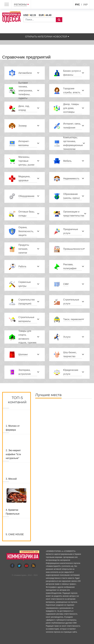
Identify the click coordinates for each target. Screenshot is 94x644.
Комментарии (20, 575)
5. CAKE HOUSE (15, 534)
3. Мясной (11, 479)
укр (85, 5)
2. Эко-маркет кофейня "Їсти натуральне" (13, 454)
